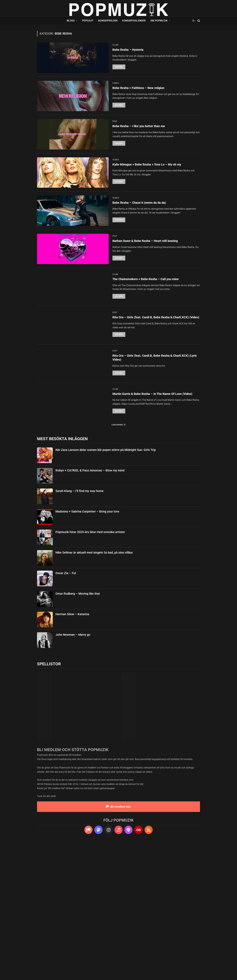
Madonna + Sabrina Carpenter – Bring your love (87, 647)
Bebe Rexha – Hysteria (129, 50)
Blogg (71, 21)
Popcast (88, 21)
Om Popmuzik (159, 21)
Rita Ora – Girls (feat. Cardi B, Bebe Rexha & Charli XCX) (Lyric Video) (152, 479)
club (115, 45)
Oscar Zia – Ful (66, 709)
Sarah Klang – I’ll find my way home (80, 627)
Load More (119, 561)
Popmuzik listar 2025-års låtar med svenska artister (90, 668)
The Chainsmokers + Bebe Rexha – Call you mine (147, 370)
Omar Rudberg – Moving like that (78, 730)
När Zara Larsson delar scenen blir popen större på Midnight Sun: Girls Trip (106, 586)
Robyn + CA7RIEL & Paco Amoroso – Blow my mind (90, 606)
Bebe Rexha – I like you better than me (140, 157)
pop (115, 151)
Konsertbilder (108, 21)
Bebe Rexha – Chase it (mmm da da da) (140, 263)
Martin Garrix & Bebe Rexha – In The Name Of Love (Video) (154, 530)
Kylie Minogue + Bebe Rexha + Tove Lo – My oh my (148, 210)
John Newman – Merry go (73, 771)
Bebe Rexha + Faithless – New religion (140, 103)
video (116, 98)
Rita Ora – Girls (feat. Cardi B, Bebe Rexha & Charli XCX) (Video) (152, 425)
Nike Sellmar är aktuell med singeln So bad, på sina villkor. (94, 689)
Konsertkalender (134, 21)
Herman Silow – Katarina (72, 750)
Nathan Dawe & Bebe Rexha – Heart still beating (147, 317)
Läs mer (119, 67)
